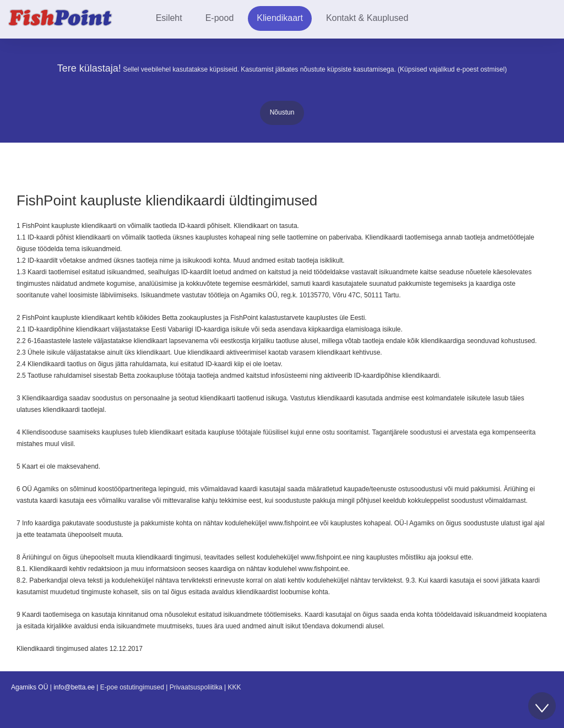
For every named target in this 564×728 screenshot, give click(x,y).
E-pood (220, 18)
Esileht (169, 18)
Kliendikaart (280, 18)
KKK (235, 687)
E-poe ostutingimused (132, 687)
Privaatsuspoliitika (196, 687)
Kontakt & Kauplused (367, 18)
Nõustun (282, 112)
